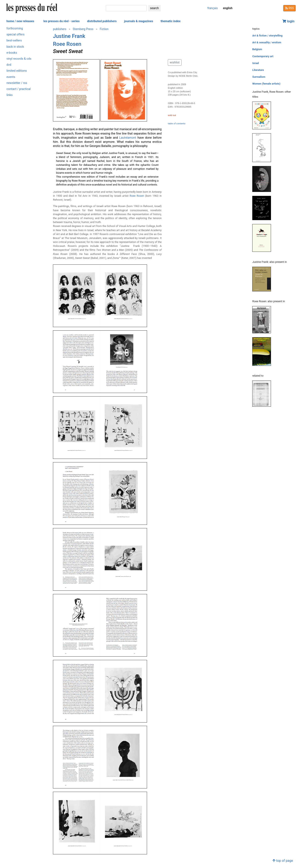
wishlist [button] (175, 62)
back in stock (15, 47)
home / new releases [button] (20, 21)
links (10, 95)
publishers (60, 29)
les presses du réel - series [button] (62, 21)
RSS (289, 8)
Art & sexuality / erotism (267, 42)
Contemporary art (263, 56)
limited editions (17, 71)
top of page (283, 861)
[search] (126, 8)
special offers (15, 35)
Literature (258, 70)
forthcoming (15, 28)
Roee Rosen (67, 44)
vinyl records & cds (19, 59)
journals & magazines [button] (139, 21)
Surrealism (259, 77)
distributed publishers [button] (102, 21)
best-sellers (14, 41)
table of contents (176, 124)
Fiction (104, 29)
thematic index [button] (170, 21)
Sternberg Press (83, 29)
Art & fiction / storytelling (267, 36)
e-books (12, 53)
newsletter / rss (17, 83)
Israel (256, 63)
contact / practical (19, 89)
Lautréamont (128, 138)
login (288, 21)
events (11, 77)
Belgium (257, 49)
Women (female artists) (266, 84)
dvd (9, 65)
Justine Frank (69, 36)
